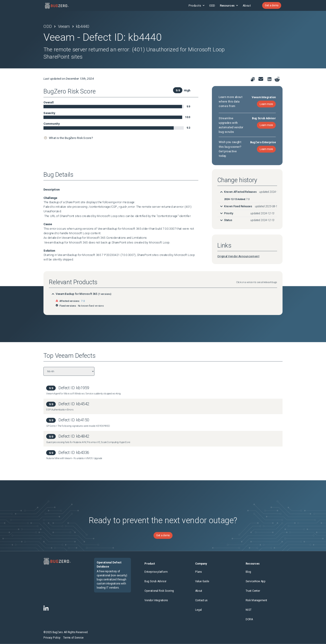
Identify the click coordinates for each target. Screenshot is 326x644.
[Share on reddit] (277, 79)
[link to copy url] (253, 79)
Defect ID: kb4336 (74, 452)
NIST (249, 610)
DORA (249, 619)
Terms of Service (73, 638)
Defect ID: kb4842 (74, 436)
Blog (248, 572)
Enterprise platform (156, 572)
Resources (229, 5)
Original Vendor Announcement (238, 256)
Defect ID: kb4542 (74, 404)
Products (197, 5)
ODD (212, 5)
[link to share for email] (261, 79)
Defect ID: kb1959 (74, 388)
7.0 (83, 301)
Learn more (266, 104)
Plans (199, 572)
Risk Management (256, 600)
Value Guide (202, 581)
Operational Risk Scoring (159, 591)
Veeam (64, 27)
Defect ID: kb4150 (74, 420)
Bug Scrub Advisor (155, 581)
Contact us (201, 600)
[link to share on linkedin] (270, 80)
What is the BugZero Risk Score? (71, 138)
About (247, 5)
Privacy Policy (52, 638)
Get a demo (272, 5)
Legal (198, 610)
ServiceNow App (256, 581)
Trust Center (253, 591)
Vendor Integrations (156, 600)
